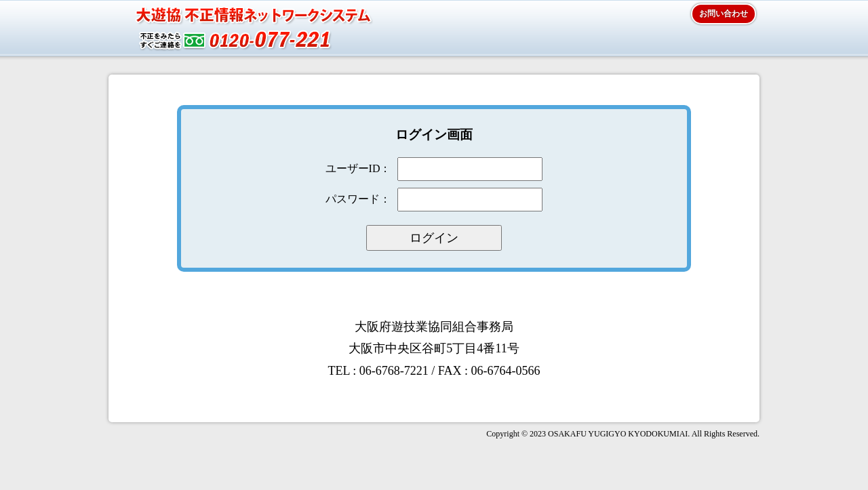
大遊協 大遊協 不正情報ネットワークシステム (241, 30)
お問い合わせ (724, 14)
